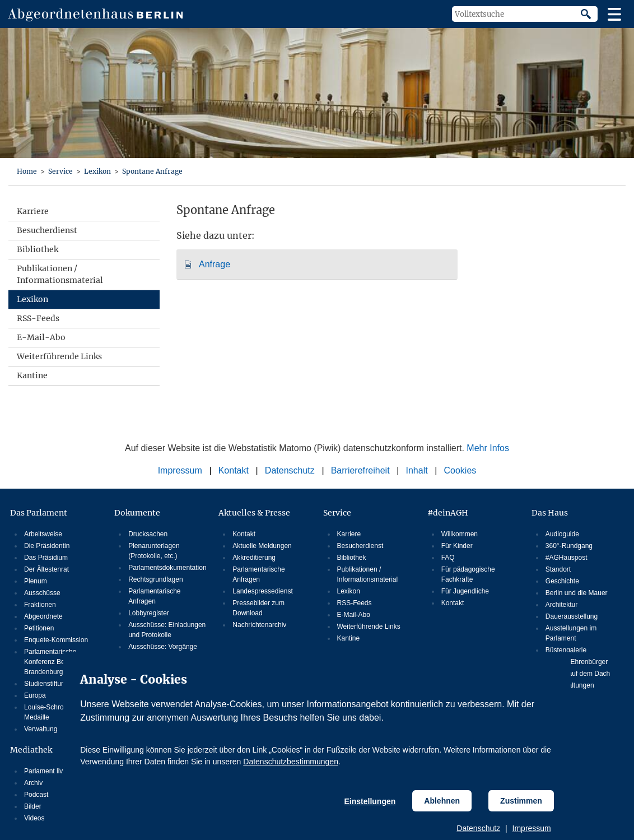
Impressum (532, 828)
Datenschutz (478, 828)
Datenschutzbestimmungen (291, 762)
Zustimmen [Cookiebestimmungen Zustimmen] (521, 801)
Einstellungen (370, 801)
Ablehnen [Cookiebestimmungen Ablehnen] (442, 801)
